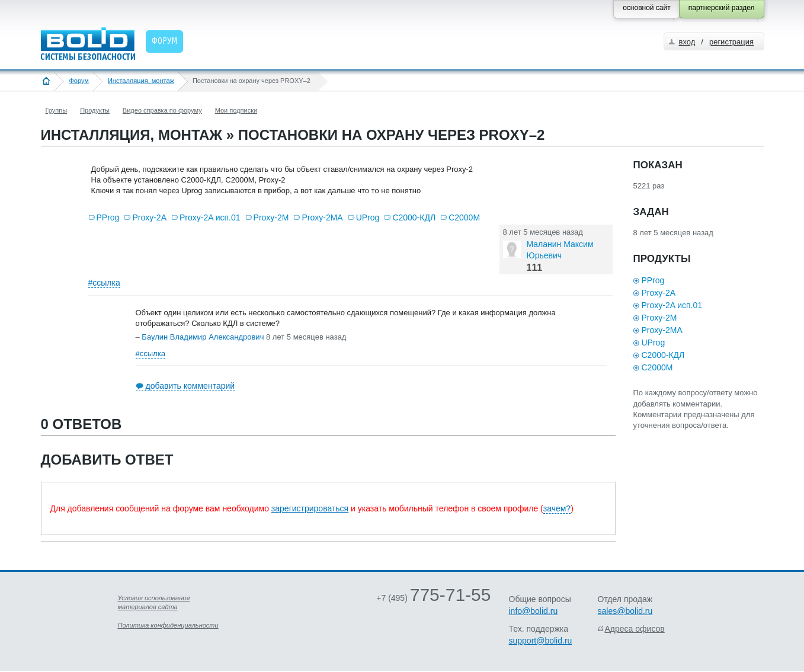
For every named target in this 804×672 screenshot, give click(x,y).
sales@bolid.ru (625, 611)
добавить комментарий (190, 386)
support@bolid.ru (541, 641)
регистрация (731, 42)
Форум (79, 81)
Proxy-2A (149, 217)
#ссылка (104, 283)
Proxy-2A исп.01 (210, 217)
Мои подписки (236, 110)
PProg (108, 217)
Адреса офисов (635, 629)
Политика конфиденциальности (168, 625)
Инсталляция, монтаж (141, 81)
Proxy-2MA (322, 217)
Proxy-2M (271, 217)
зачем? (557, 508)
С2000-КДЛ (414, 217)
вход (687, 42)
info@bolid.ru (534, 611)
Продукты (95, 110)
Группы (57, 110)
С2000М (464, 217)
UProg (368, 217)
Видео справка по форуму (162, 110)
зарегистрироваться (310, 508)
